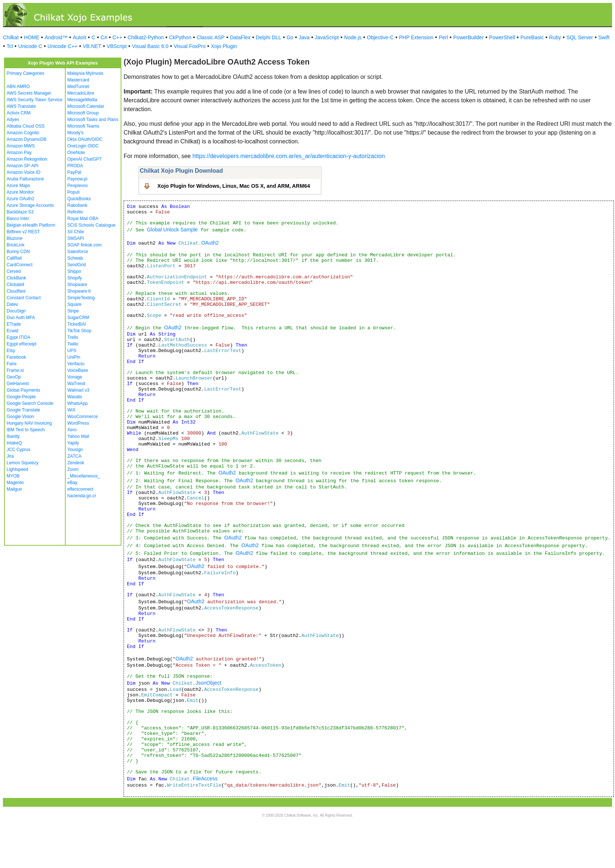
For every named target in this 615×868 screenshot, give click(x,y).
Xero (72, 430)
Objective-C (380, 37)
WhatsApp (78, 403)
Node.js (353, 37)
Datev (12, 304)
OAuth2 (210, 243)
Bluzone (14, 238)
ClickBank (16, 278)
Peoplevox (78, 186)
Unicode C (30, 46)
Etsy (11, 351)
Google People (21, 397)
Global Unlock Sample (173, 230)
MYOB (13, 476)
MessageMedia (82, 100)
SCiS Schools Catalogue (91, 225)
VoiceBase (78, 370)
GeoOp (14, 377)
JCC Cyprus (19, 450)
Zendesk (76, 463)
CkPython (180, 37)
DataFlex (240, 37)
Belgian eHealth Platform (31, 225)
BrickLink (16, 245)
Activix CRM (19, 113)
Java (304, 37)
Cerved (14, 271)
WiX (72, 410)
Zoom (73, 469)
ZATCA (74, 456)
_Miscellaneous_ (84, 476)
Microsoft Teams (83, 126)
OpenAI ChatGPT (85, 159)
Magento (15, 483)
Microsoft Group (83, 113)
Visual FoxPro (190, 46)
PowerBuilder (468, 37)
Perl (443, 37)
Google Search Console (30, 403)
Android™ (56, 37)
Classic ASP (211, 37)
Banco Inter (18, 219)
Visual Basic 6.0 (150, 46)
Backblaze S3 (20, 212)
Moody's (76, 133)
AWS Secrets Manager (29, 93)
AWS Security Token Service (34, 100)
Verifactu (76, 364)
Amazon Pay (19, 153)
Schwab (75, 258)
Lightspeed (17, 469)
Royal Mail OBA (83, 219)
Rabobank (78, 205)
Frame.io (15, 370)
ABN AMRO (18, 87)
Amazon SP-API (23, 166)
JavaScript (327, 37)
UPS (72, 351)
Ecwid (12, 331)
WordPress (78, 423)
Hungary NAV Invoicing (29, 423)
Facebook (16, 357)
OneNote (76, 153)
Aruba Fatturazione (25, 179)
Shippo (74, 271)
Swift (604, 37)
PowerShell (502, 37)
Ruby (555, 37)
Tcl (10, 46)
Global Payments (23, 390)
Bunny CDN (18, 252)
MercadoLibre (81, 93)
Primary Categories (25, 73)
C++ (117, 37)
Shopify (75, 278)
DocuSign (16, 311)
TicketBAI (77, 324)
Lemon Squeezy (23, 463)
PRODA (75, 166)
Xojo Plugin (224, 46)
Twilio (73, 344)
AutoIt (80, 37)
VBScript (117, 46)
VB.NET (92, 46)
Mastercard (78, 80)
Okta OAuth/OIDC (85, 139)
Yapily (73, 443)
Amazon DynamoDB (27, 139)
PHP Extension (416, 37)
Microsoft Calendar (86, 106)
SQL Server (580, 37)
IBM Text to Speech (26, 430)
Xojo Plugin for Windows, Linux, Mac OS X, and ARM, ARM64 (234, 186)
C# (104, 37)
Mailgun (14, 489)
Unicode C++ (63, 46)
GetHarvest (18, 384)
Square (75, 304)
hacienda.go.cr (82, 496)
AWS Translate (21, 106)
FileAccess (205, 779)
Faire (12, 364)
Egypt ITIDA (19, 337)
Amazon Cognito (23, 133)
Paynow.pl (78, 179)
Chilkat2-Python (146, 37)
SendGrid (77, 265)
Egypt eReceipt (21, 344)
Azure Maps (18, 186)
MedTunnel (78, 87)
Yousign (75, 450)
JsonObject (208, 683)
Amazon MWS (21, 146)
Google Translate (23, 410)
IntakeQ (14, 443)
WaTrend (76, 384)
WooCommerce (83, 417)
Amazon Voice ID (23, 172)
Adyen (13, 120)
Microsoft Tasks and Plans (93, 120)
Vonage (75, 377)
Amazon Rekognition (27, 159)
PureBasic (532, 37)
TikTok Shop (80, 331)
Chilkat (11, 37)
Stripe (73, 311)
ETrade (14, 324)
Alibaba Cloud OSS (25, 126)
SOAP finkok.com (85, 245)
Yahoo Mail (78, 436)
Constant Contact (24, 298)
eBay (72, 483)
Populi (74, 192)
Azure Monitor (20, 192)
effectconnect (80, 489)
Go (290, 37)
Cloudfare (16, 291)
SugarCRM (78, 318)
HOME (32, 37)
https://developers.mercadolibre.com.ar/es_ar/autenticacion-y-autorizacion (289, 156)
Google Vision (20, 417)
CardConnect (20, 265)
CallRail (14, 258)
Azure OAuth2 (20, 199)
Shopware (77, 285)
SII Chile (76, 232)
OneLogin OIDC (83, 146)
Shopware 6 (79, 291)
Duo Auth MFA (21, 318)
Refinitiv (75, 212)
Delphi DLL (268, 37)
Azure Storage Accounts (30, 205)
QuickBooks (79, 199)
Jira (10, 456)
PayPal (74, 172)
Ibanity (13, 436)
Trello (73, 337)
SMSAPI (76, 238)
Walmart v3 (78, 390)
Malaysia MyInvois (85, 73)
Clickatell (15, 285)
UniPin (74, 357)
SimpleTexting (81, 298)
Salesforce (78, 252)
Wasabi (75, 397)
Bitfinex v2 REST (23, 232)
